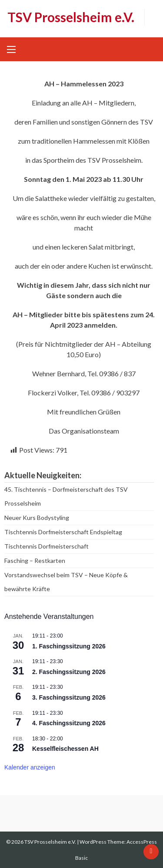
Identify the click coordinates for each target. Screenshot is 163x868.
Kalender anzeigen (30, 767)
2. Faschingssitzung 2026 (69, 672)
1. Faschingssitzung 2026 (69, 646)
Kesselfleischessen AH (65, 749)
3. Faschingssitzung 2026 (69, 697)
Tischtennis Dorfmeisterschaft (47, 546)
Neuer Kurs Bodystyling (37, 518)
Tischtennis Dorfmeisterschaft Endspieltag (63, 532)
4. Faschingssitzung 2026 (69, 723)
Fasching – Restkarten (35, 561)
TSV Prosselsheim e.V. (71, 17)
